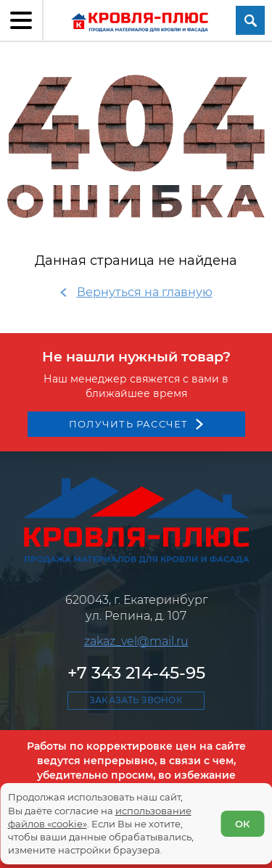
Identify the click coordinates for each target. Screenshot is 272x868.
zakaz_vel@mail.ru (136, 641)
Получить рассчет (129, 424)
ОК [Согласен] (242, 824)
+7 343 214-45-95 (136, 673)
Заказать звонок (136, 700)
